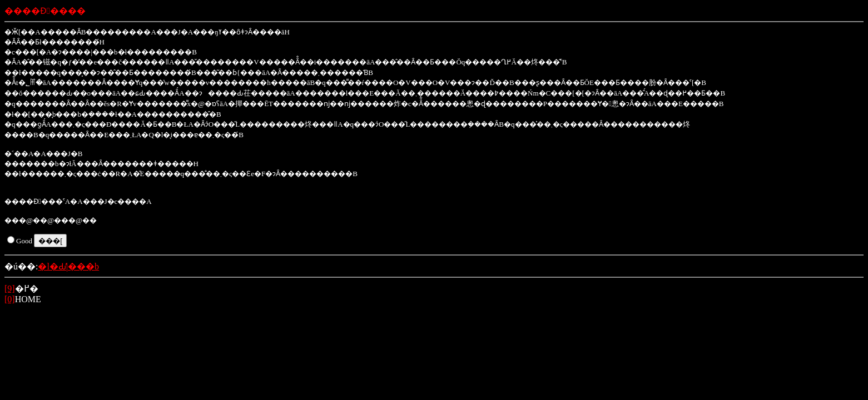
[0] (10, 299)
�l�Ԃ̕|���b (68, 266)
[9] (10, 289)
